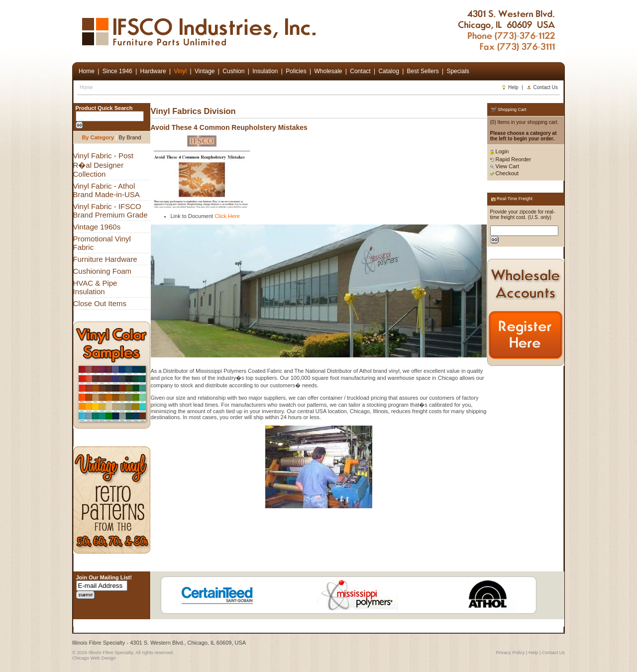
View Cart (505, 166)
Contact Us (542, 87)
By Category (98, 137)
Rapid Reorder (511, 159)
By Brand (130, 137)
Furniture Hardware (105, 259)
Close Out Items (100, 303)
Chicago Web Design (94, 658)
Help (510, 87)
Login (500, 151)
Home (86, 87)
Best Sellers (423, 71)
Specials (458, 71)
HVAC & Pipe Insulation (95, 287)
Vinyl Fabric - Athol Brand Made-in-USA (106, 190)
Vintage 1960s (97, 227)
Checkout (505, 173)
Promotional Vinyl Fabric (102, 243)
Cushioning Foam (103, 271)
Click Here (227, 216)
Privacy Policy (510, 653)
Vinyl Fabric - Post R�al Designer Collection (103, 165)
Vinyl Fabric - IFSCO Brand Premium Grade (110, 211)
